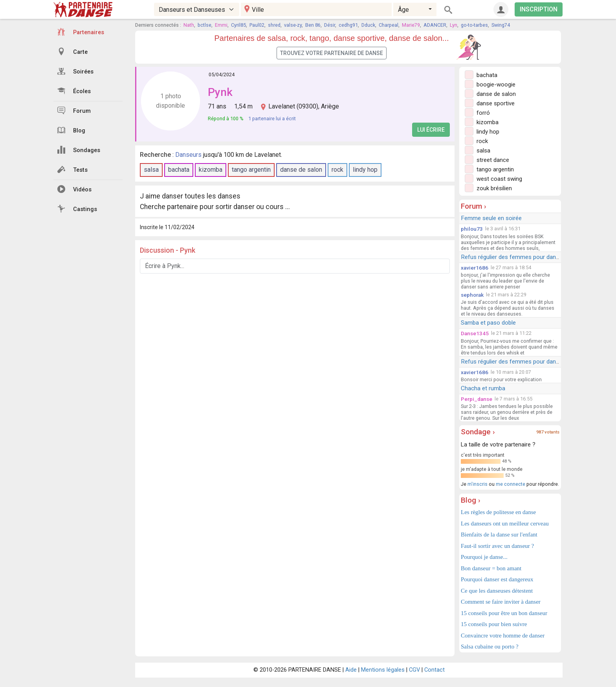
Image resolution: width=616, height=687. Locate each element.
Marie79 (411, 25)
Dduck (368, 25)
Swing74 (501, 25)
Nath (189, 25)
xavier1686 (475, 268)
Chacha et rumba (483, 388)
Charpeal (389, 25)
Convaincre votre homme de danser (503, 636)
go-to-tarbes (474, 25)
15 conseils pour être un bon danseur (504, 613)
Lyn (454, 25)
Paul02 (257, 25)
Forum (74, 110)
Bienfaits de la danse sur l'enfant (499, 535)
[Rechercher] (448, 9)
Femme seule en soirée (491, 218)
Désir (330, 25)
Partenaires (81, 32)
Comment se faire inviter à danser (501, 602)
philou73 (472, 229)
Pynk (220, 92)
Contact (434, 670)
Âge (403, 10)
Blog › (471, 500)
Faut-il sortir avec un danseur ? (497, 546)
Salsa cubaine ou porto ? (490, 647)
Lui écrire (431, 130)
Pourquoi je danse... (484, 557)
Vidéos (74, 189)
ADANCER (435, 25)
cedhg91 (348, 25)
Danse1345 (475, 333)
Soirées (75, 71)
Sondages (79, 150)
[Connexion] (501, 9)
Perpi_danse (477, 399)
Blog (71, 130)
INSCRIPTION (539, 9)
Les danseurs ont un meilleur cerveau (505, 524)
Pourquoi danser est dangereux (497, 579)
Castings (77, 209)
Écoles (74, 91)
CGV (414, 670)
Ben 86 (313, 25)
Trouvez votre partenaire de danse (332, 53)
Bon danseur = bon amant (491, 568)
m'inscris (478, 484)
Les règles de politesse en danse (498, 512)
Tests (72, 169)
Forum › (474, 206)
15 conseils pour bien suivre (494, 624)
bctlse (204, 25)
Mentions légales (383, 670)
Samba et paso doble (488, 323)
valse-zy (293, 25)
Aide (351, 670)
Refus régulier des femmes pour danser (512, 257)
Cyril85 (238, 25)
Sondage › (478, 432)
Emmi (221, 25)
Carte (72, 51)
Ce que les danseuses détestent (497, 591)
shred (274, 25)
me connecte (511, 484)
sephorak (472, 295)
